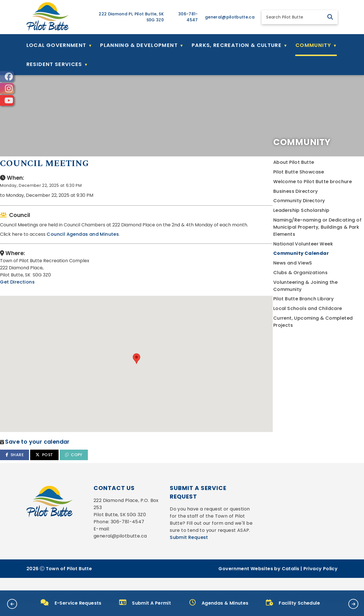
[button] (330, 17)
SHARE (120, 453)
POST (149, 453)
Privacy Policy (321, 581)
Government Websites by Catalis (259, 581)
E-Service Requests (71, 603)
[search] (295, 17)
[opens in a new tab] (7, 77)
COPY (179, 453)
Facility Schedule (293, 603)
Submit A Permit (145, 603)
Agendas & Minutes (219, 603)
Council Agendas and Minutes (188, 253)
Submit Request (189, 550)
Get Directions (123, 300)
